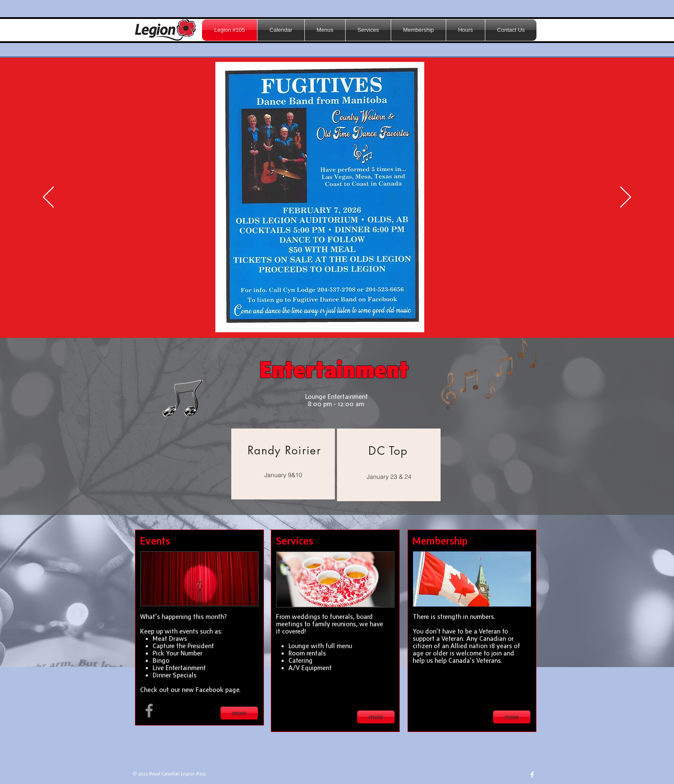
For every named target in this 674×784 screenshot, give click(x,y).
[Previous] (48, 198)
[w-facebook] (532, 775)
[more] (239, 713)
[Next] (626, 198)
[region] (283, 464)
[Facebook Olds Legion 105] (149, 710)
